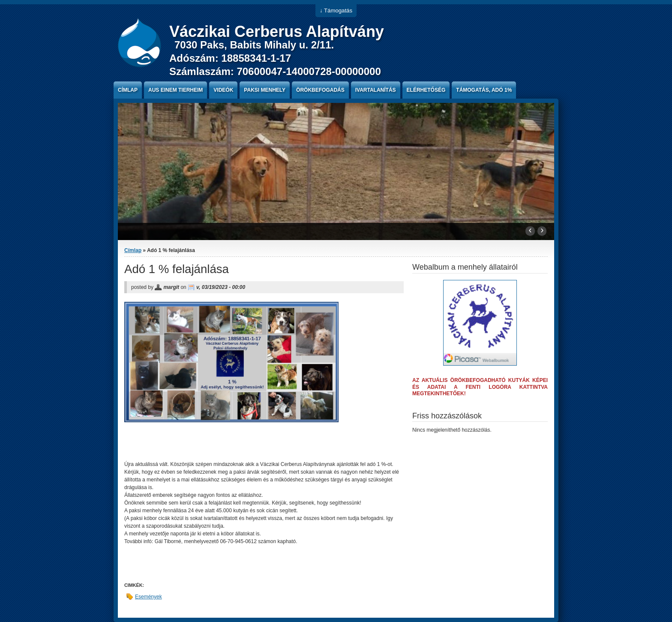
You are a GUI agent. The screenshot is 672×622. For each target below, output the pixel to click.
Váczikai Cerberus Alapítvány (277, 32)
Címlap (128, 90)
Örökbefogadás (320, 90)
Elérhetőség (426, 90)
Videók (223, 90)
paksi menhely (265, 90)
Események (148, 597)
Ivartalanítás (376, 90)
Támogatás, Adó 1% (484, 90)
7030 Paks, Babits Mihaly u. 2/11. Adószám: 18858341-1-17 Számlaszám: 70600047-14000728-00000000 (275, 58)
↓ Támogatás (336, 11)
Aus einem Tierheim (175, 90)
